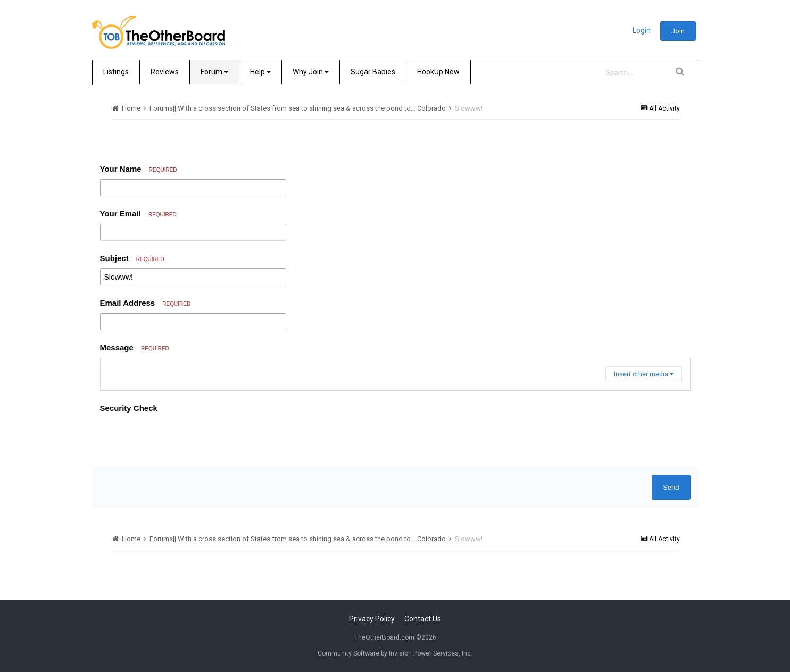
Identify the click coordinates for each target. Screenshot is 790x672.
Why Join (311, 72)
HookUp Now (438, 72)
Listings (116, 72)
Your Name (139, 169)
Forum (214, 72)
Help (260, 72)
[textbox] (395, 403)
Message (135, 347)
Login (642, 30)
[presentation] (181, 506)
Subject (132, 258)
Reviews (165, 72)
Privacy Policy (372, 660)
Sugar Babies (373, 72)
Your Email (138, 213)
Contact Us (423, 660)
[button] (110, 369)
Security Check (129, 476)
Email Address (145, 303)
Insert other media (644, 442)
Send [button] (671, 555)
